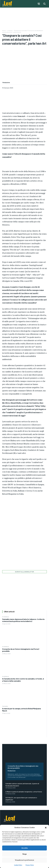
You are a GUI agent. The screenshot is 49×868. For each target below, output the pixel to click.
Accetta (25, 848)
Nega (25, 854)
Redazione (12, 771)
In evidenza (5, 617)
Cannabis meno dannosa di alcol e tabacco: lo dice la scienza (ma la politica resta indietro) (23, 620)
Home (4, 30)
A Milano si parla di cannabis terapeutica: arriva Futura (24, 792)
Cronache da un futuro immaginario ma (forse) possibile (21, 650)
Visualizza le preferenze (24, 860)
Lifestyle (10, 30)
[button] (46, 828)
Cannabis (5, 706)
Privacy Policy (30, 865)
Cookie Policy (18, 865)
